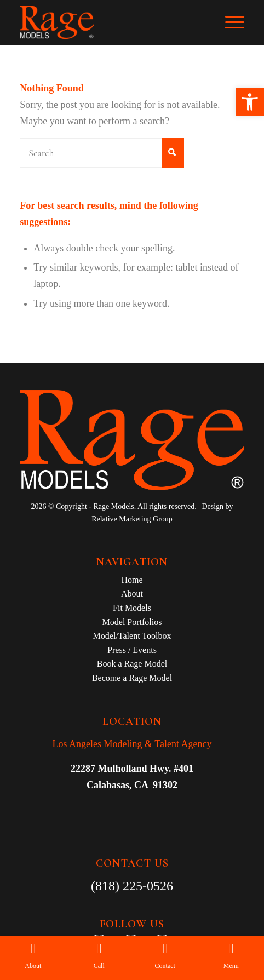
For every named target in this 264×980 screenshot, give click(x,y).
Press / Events (132, 650)
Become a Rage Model (132, 678)
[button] (250, 102)
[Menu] (229, 22)
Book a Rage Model (132, 664)
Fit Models (132, 608)
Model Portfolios (132, 622)
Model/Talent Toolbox (132, 636)
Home (132, 580)
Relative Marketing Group (132, 519)
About (132, 594)
